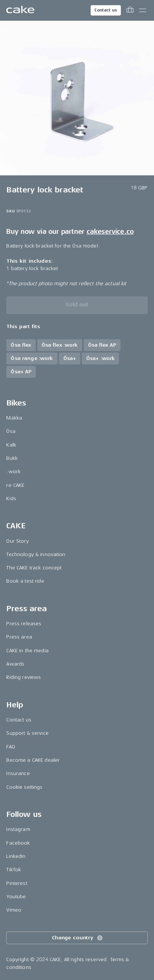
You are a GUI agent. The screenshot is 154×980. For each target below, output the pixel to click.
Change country (78, 938)
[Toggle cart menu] (130, 10)
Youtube (16, 897)
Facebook (18, 843)
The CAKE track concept (34, 568)
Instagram (18, 829)
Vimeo (14, 910)
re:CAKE (15, 485)
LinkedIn (16, 856)
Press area (19, 637)
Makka (14, 418)
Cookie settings (24, 787)
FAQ (10, 747)
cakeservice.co (110, 232)
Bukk (12, 458)
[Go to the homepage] (20, 10)
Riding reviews (24, 677)
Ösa (11, 431)
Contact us (106, 10)
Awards (15, 664)
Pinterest (17, 883)
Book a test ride (25, 581)
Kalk (11, 445)
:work (13, 472)
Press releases (24, 624)
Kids (11, 499)
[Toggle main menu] (143, 10)
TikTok (14, 870)
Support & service (27, 733)
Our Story (17, 541)
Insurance (18, 773)
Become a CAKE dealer (33, 760)
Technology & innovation (36, 554)
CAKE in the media (27, 651)
